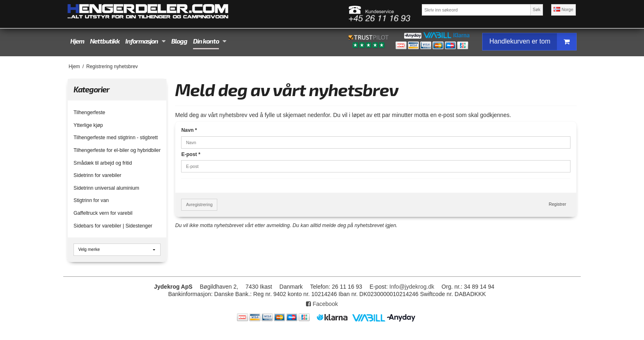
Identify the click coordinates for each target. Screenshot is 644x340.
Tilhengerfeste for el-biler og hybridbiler (117, 150)
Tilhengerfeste (89, 113)
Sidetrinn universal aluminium (106, 188)
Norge (563, 9)
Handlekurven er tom (533, 42)
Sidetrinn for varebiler (97, 175)
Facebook (322, 304)
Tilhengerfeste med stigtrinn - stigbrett (116, 138)
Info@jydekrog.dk (412, 287)
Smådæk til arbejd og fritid (103, 163)
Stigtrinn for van (91, 200)
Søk (537, 9)
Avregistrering (199, 204)
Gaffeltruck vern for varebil (103, 213)
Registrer (558, 204)
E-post (191, 154)
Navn (189, 130)
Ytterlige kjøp (88, 125)
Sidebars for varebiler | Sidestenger (113, 226)
